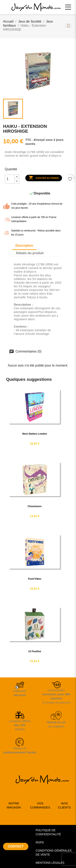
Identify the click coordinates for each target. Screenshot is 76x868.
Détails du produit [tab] (30, 253)
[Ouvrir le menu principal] (68, 7)
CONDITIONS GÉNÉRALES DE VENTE (54, 853)
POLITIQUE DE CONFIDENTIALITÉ (48, 832)
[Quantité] (10, 179)
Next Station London (35, 434)
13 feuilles (35, 651)
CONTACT (16, 846)
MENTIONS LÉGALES (50, 863)
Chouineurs (35, 506)
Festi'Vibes (35, 579)
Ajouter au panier (44, 178)
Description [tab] (24, 246)
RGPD (40, 842)
